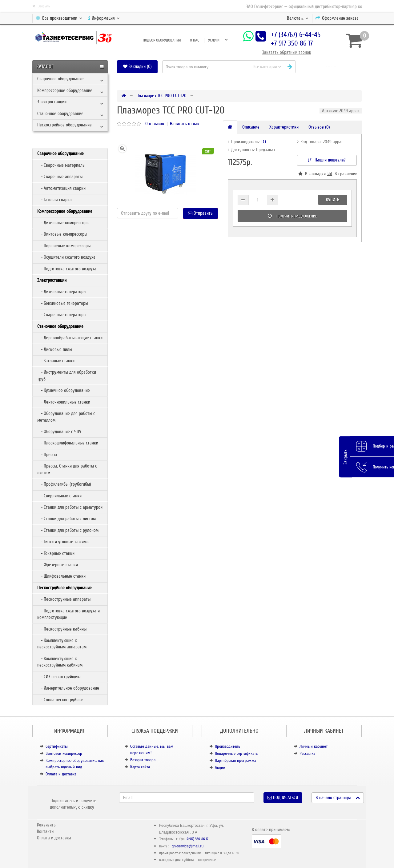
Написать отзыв (184, 124)
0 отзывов (155, 124)
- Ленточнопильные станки (64, 402)
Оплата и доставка (61, 774)
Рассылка (307, 753)
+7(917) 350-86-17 (197, 839)
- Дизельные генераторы (62, 292)
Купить (333, 200)
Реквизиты (47, 825)
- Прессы (47, 455)
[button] (331, 67)
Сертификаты (57, 746)
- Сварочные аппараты (60, 177)
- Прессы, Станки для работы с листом (67, 469)
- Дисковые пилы (55, 349)
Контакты (46, 831)
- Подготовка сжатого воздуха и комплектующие (68, 614)
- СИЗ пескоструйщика (59, 677)
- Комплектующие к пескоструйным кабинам (60, 662)
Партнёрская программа (235, 760)
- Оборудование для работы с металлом (66, 417)
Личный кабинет (314, 746)
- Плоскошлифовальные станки (68, 443)
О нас (195, 40)
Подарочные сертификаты (237, 753)
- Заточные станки (56, 361)
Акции (220, 768)
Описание (251, 127)
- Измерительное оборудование (68, 688)
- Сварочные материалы (61, 165)
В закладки (312, 174)
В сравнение (342, 174)
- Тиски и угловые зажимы (63, 542)
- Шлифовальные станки (61, 576)
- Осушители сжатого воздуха (66, 257)
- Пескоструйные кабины (62, 629)
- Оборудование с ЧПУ (59, 432)
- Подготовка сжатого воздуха (67, 269)
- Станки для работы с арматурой (70, 507)
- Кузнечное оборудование (64, 390)
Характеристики (284, 127)
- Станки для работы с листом (66, 519)
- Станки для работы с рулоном (68, 530)
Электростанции (52, 102)
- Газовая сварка (54, 200)
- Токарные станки (56, 553)
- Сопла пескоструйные (60, 700)
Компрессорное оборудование (65, 90)
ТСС (264, 142)
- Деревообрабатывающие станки (70, 338)
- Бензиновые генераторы (63, 303)
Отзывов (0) (319, 127)
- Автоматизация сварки (61, 188)
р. (298, 18)
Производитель (227, 746)
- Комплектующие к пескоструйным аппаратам (62, 644)
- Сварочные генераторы (62, 315)
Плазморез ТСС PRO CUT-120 (161, 96)
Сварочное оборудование (60, 79)
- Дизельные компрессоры (63, 223)
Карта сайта (140, 767)
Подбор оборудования (162, 40)
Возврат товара (143, 760)
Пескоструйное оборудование (64, 125)
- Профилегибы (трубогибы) (64, 484)
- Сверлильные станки (59, 496)
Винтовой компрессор (64, 753)
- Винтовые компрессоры (62, 234)
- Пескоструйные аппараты (64, 599)
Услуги (214, 40)
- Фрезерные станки (58, 565)
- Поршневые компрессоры (64, 246)
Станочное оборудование (60, 113)
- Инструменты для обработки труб (67, 375)
